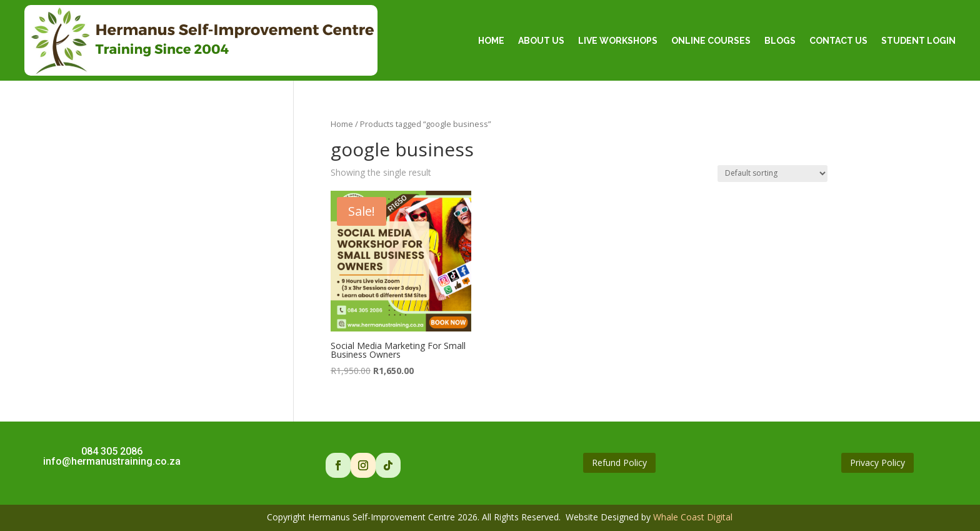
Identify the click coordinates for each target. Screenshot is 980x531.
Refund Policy (619, 463)
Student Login (918, 41)
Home (491, 41)
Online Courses (711, 41)
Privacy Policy (877, 463)
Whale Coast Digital (693, 517)
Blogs (780, 41)
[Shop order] (772, 174)
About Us (541, 41)
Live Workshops (618, 41)
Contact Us (838, 41)
